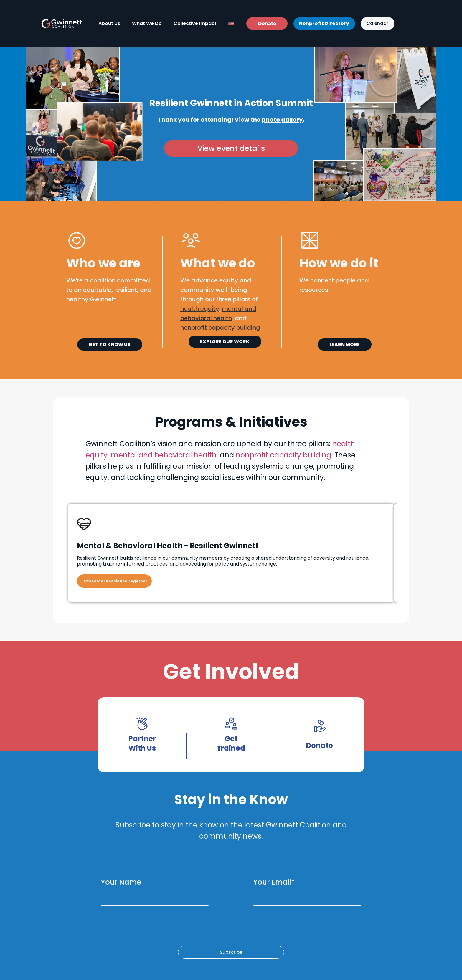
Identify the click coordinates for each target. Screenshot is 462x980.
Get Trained (231, 743)
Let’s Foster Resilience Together (114, 581)
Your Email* (274, 882)
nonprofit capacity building (283, 455)
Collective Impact (195, 23)
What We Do (147, 23)
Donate (320, 745)
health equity (200, 309)
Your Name (121, 882)
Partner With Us (142, 743)
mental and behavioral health (164, 455)
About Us (109, 23)
